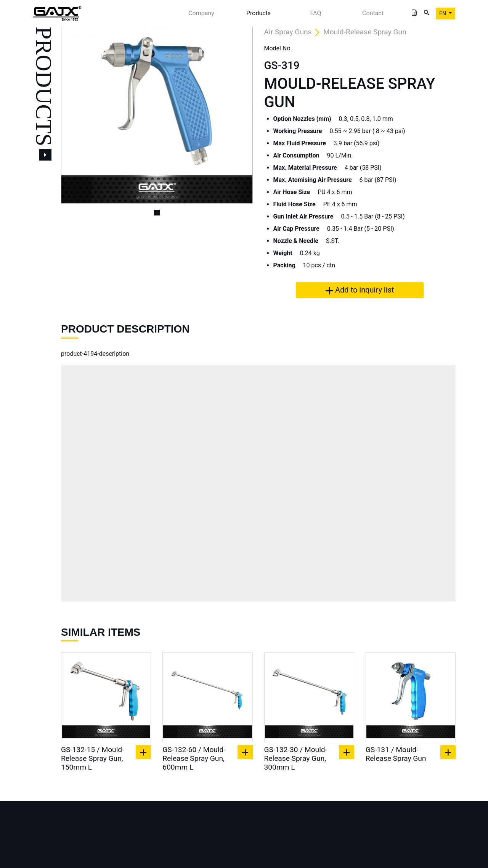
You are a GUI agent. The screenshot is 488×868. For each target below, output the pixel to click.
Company (201, 13)
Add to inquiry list (360, 290)
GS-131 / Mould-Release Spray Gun (396, 754)
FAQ (316, 13)
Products (258, 13)
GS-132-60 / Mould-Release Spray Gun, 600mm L (194, 758)
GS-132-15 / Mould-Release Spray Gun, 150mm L (92, 758)
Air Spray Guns (288, 32)
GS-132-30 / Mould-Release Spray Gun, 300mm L (296, 758)
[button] (75, 115)
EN (443, 13)
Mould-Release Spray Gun (365, 32)
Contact (373, 13)
